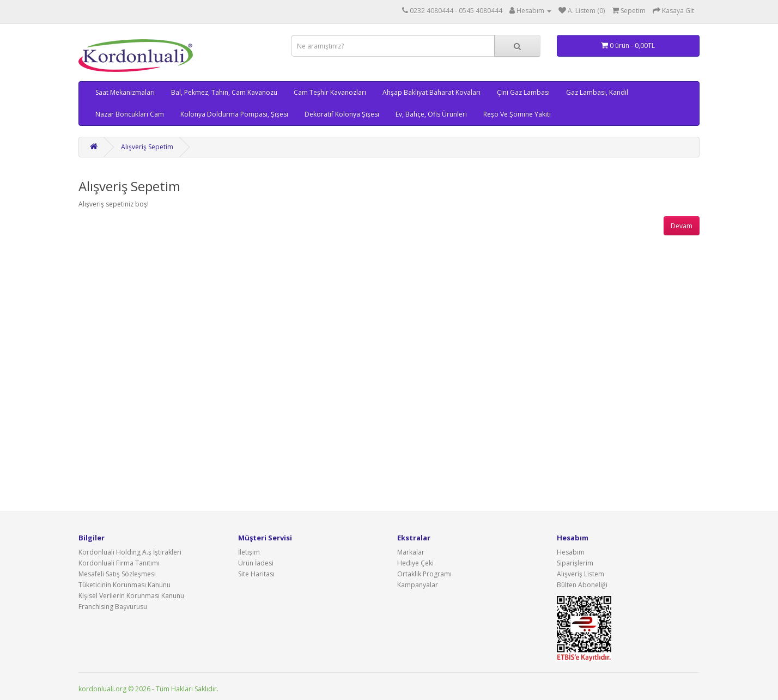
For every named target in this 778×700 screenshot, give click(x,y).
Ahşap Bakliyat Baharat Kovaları (431, 92)
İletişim (249, 552)
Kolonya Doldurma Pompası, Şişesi (234, 114)
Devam (682, 226)
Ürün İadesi (256, 563)
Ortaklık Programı (424, 574)
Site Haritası (256, 574)
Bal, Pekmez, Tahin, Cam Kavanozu (224, 92)
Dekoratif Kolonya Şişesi (342, 114)
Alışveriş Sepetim (147, 147)
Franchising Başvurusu (113, 607)
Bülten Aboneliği (582, 585)
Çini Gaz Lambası (523, 92)
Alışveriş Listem (581, 574)
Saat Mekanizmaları (125, 92)
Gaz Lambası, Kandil (597, 92)
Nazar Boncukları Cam (130, 114)
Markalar (411, 552)
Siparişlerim (575, 563)
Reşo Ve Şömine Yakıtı (517, 114)
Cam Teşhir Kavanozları (330, 92)
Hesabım (571, 552)
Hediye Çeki (415, 563)
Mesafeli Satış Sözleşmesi (117, 574)
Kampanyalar (418, 585)
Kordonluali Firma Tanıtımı (119, 563)
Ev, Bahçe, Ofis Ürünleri (431, 114)
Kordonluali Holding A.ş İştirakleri (130, 552)
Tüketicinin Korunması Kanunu (124, 585)
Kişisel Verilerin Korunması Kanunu (131, 596)
